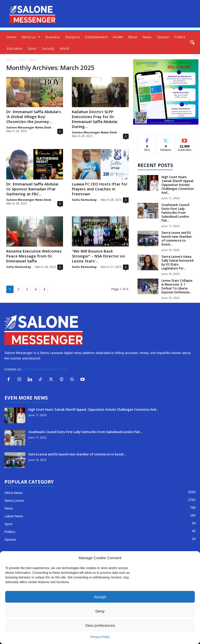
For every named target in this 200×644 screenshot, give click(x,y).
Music (133, 37)
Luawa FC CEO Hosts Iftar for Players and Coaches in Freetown (100, 189)
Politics (180, 37)
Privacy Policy (100, 637)
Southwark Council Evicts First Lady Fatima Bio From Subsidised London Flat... (175, 213)
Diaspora (73, 37)
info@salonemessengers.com (45, 369)
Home (12, 37)
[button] (192, 43)
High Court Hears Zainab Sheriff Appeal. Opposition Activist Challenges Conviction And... (178, 185)
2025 (21, 60)
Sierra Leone (14, 501)
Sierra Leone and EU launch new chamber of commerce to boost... (177, 239)
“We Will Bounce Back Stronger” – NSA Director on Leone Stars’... (98, 256)
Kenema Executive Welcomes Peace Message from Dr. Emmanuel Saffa (34, 256)
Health (118, 37)
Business (53, 37)
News (147, 37)
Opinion (163, 37)
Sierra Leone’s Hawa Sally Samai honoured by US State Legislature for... (177, 262)
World (64, 48)
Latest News (14, 516)
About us (31, 37)
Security (48, 48)
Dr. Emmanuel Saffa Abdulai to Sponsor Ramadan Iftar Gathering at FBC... (32, 189)
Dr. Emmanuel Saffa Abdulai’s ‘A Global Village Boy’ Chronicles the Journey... (34, 117)
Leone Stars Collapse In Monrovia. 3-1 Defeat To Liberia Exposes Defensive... (177, 286)
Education (15, 48)
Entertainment (96, 37)
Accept (100, 597)
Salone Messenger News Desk (29, 127)
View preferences (100, 625)
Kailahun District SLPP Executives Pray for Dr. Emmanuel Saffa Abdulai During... (95, 119)
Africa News (13, 493)
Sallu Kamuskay (84, 200)
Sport (32, 48)
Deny (100, 611)
